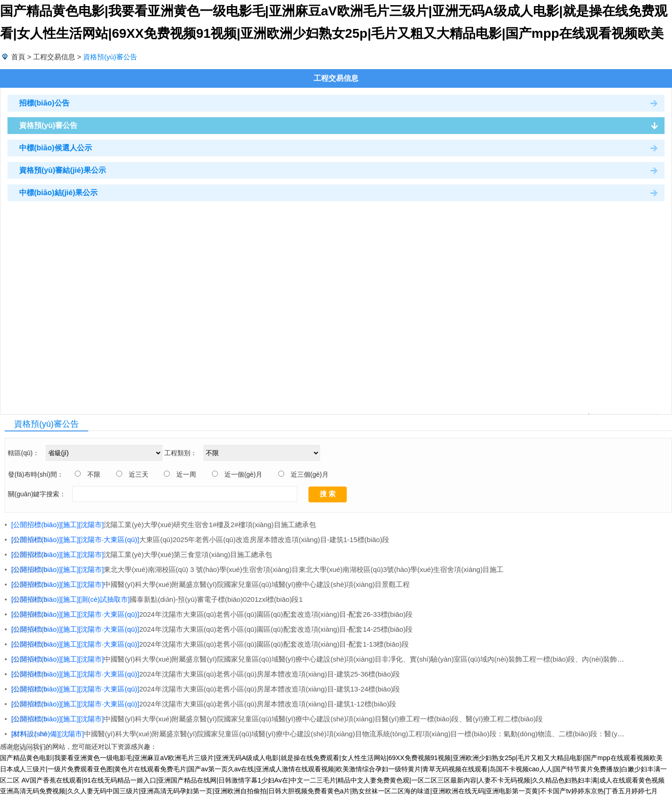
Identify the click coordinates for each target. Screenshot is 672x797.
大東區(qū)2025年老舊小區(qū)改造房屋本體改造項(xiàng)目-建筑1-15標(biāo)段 (200, 540)
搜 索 (328, 494)
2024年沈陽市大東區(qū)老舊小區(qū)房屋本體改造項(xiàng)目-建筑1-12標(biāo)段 (204, 704)
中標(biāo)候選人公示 (56, 148)
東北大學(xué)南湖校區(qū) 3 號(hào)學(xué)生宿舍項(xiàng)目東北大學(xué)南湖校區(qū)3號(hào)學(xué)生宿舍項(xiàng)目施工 (257, 569)
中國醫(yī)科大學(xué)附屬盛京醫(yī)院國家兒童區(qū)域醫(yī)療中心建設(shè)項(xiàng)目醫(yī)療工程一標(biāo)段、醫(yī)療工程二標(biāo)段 (277, 719)
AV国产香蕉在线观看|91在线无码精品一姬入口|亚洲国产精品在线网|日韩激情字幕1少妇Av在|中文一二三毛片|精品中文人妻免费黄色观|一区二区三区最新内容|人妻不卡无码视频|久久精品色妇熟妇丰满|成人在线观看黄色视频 (343, 780)
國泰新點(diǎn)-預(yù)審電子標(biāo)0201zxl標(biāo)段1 (157, 599)
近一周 (186, 474)
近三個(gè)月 (310, 474)
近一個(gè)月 (243, 474)
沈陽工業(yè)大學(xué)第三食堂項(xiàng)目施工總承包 (142, 554)
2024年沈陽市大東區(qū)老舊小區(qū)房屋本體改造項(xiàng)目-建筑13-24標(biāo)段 (206, 689)
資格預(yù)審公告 (48, 125)
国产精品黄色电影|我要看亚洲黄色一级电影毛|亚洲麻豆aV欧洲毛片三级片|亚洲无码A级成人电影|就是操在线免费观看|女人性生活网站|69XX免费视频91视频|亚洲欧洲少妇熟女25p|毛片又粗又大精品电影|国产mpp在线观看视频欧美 (331, 758)
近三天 (139, 474)
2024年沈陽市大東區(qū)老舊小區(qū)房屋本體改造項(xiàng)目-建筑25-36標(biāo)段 (206, 674)
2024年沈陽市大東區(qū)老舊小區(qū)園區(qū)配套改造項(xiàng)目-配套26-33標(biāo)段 (212, 614)
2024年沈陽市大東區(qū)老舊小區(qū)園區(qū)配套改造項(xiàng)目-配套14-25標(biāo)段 (212, 629)
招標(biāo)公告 (44, 103)
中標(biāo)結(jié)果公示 (58, 193)
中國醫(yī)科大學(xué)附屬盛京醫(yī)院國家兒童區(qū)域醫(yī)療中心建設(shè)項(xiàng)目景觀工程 (210, 584)
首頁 (18, 57)
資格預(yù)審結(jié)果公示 (63, 170)
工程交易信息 (54, 57)
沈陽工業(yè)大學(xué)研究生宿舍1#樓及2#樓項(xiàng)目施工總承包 (164, 525)
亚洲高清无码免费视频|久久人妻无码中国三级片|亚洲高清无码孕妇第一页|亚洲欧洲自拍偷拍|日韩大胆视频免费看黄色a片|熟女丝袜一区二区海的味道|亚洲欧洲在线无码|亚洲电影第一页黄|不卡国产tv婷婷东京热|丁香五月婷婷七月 (329, 791)
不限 (94, 474)
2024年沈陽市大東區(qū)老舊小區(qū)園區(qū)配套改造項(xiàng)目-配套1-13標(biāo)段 (210, 644)
